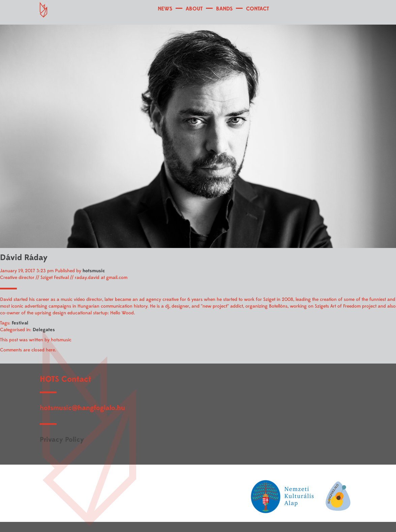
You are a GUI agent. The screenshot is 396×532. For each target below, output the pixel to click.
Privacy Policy (62, 440)
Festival (20, 323)
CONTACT (257, 9)
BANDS (224, 9)
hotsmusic (94, 271)
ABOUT (194, 9)
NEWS (165, 9)
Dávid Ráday (24, 258)
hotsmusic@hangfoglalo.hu (82, 408)
